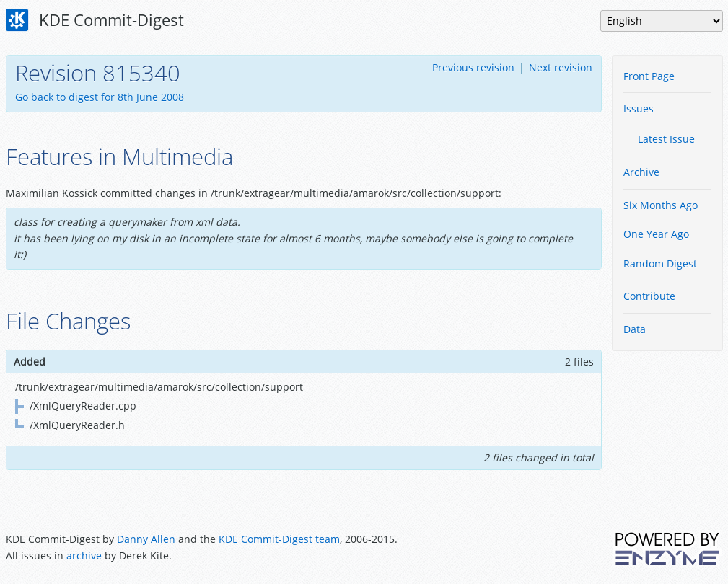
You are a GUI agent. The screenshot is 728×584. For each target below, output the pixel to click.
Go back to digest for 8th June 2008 (100, 97)
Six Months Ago (661, 205)
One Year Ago (656, 234)
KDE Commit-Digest (95, 20)
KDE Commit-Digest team (279, 539)
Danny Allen (146, 539)
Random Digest (660, 264)
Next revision (561, 67)
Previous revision (473, 67)
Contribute (649, 296)
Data (635, 329)
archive (84, 556)
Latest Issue (666, 139)
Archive (641, 172)
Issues (639, 109)
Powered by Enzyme (668, 549)
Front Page (649, 76)
